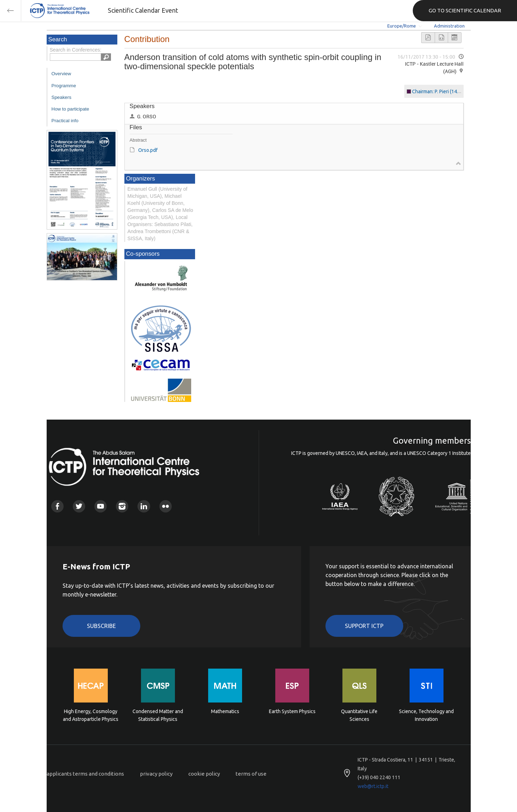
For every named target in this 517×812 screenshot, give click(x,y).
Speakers (61, 97)
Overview (61, 74)
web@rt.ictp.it (373, 786)
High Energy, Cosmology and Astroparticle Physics (91, 715)
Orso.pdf (148, 150)
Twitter (79, 506)
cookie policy (204, 774)
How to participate (70, 109)
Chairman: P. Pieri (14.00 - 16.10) (447, 91)
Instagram (122, 506)
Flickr (166, 506)
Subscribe (101, 626)
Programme (64, 86)
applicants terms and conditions (85, 774)
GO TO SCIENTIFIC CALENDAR (465, 10)
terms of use (251, 774)
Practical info (65, 121)
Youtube (101, 506)
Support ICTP (364, 626)
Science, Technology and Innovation (426, 715)
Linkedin (144, 506)
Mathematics (225, 711)
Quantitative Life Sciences (359, 715)
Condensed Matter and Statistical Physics (158, 715)
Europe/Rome (402, 26)
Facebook (57, 506)
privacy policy (156, 774)
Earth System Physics (292, 711)
